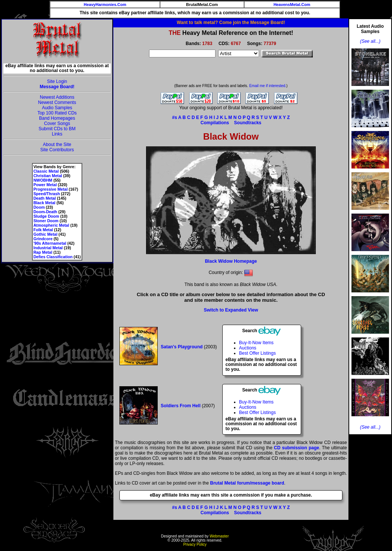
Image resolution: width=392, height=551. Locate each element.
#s (174, 117)
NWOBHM (43, 180)
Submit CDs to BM (57, 129)
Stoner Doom (46, 221)
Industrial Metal (48, 248)
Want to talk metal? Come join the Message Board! (231, 23)
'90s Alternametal (50, 243)
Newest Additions (57, 97)
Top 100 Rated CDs (57, 113)
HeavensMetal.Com (292, 5)
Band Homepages (57, 118)
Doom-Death (45, 212)
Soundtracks (248, 123)
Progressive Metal (51, 189)
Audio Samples (57, 108)
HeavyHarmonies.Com (105, 5)
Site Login (57, 81)
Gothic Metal (45, 234)
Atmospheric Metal (51, 225)
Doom (39, 207)
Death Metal (45, 198)
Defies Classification (53, 257)
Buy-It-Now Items (256, 343)
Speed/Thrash (47, 194)
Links (57, 134)
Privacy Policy (195, 544)
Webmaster (219, 536)
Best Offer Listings (258, 353)
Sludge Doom (46, 216)
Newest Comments (57, 102)
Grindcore (43, 239)
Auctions (248, 348)
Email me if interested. (268, 86)
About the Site (57, 145)
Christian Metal (48, 176)
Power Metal (45, 185)
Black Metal (44, 203)
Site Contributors (57, 150)
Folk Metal (43, 230)
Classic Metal (46, 171)
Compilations (215, 123)
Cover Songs (57, 123)
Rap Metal (43, 252)
